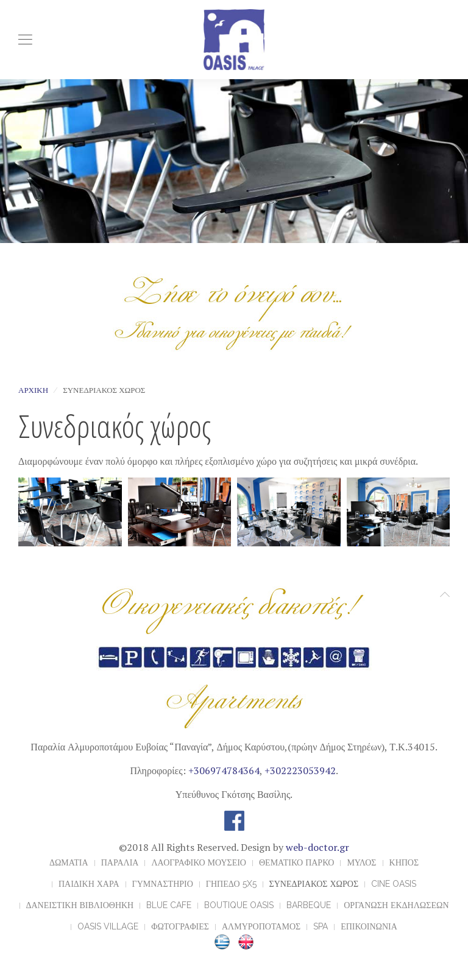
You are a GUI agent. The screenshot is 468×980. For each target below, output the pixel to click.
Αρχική (33, 390)
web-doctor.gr (317, 847)
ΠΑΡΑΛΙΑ (120, 862)
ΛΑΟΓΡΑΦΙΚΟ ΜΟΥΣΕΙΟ (199, 862)
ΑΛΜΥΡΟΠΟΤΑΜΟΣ (261, 926)
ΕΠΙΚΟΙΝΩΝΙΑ (369, 926)
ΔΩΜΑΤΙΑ (69, 862)
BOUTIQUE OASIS (239, 905)
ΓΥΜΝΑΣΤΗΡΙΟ (163, 884)
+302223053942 (300, 770)
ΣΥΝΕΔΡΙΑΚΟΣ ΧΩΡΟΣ (314, 884)
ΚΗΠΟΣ (404, 862)
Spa (321, 926)
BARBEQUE (309, 905)
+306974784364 (224, 770)
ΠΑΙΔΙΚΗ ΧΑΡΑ (89, 884)
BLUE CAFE (169, 905)
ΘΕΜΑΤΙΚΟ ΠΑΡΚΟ (296, 862)
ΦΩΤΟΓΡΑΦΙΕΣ (180, 926)
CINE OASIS (394, 884)
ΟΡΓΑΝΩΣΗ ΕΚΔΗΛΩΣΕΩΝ (396, 905)
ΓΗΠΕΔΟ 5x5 (231, 884)
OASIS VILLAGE (108, 926)
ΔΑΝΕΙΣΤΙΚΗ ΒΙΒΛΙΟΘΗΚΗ (80, 905)
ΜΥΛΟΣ (361, 862)
